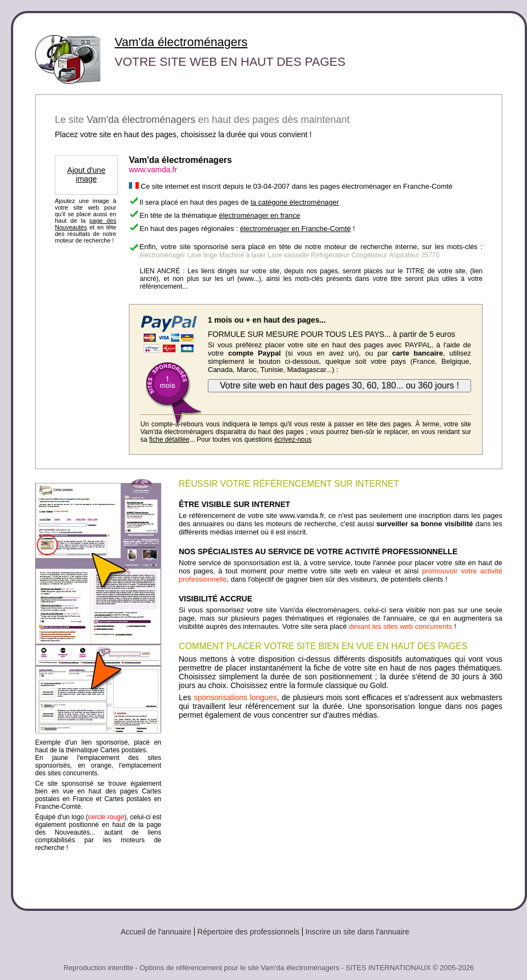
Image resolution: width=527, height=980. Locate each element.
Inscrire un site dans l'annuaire (357, 932)
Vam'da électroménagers (181, 42)
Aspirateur (404, 255)
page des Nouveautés (86, 224)
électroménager (162, 255)
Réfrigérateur (330, 255)
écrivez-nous (293, 440)
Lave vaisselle (288, 255)
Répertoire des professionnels (248, 932)
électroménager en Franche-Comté (295, 229)
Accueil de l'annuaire (156, 932)
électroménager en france (259, 215)
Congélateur (369, 255)
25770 (430, 255)
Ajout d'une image (87, 174)
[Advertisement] (341, 810)
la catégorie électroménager (295, 202)
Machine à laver (243, 255)
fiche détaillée (169, 440)
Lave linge (202, 255)
